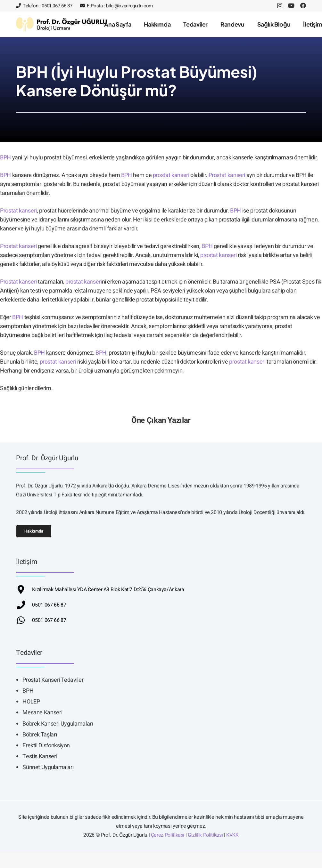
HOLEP (31, 702)
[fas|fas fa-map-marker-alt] (24, 589)
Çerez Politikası (168, 835)
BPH (5, 158)
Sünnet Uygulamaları (48, 767)
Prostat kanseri (227, 175)
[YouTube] (291, 5)
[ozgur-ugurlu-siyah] (61, 24)
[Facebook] (303, 5)
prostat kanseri (171, 175)
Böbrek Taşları (40, 735)
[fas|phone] (24, 605)
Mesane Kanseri (42, 713)
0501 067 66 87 (49, 605)
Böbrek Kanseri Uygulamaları (58, 724)
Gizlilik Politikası (205, 835)
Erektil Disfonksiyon (46, 746)
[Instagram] (280, 6)
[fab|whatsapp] (24, 620)
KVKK (232, 835)
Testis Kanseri (40, 756)
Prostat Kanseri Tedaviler (53, 680)
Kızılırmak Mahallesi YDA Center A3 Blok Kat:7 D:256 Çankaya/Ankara (108, 590)
